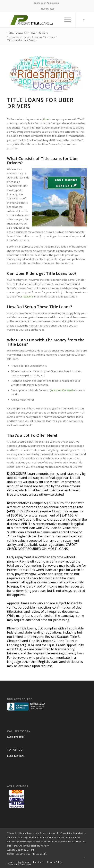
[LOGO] (39, 20)
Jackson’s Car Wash (62, 390)
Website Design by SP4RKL (21, 850)
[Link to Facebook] (84, 20)
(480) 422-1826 (16, 756)
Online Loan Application (46, 3)
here (43, 846)
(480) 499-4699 (16, 737)
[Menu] (66, 20)
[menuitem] (46, 3)
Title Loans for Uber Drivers (28, 33)
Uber (46, 119)
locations (28, 296)
